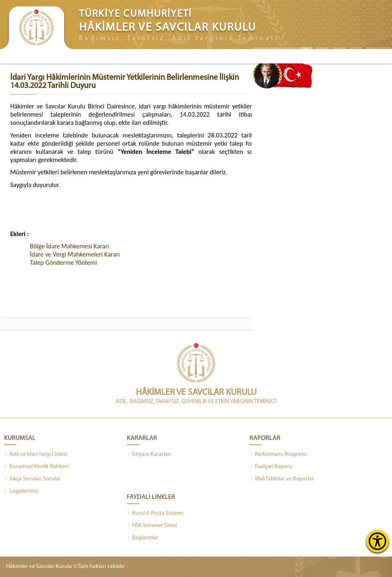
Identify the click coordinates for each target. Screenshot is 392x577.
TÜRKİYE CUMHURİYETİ (135, 14)
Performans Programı (278, 455)
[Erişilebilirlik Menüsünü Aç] (377, 541)
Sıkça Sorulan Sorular (32, 479)
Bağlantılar (143, 538)
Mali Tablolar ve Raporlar (282, 479)
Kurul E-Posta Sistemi (155, 514)
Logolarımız (21, 491)
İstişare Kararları (149, 455)
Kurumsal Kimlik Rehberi (36, 467)
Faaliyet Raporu (271, 467)
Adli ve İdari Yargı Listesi (36, 455)
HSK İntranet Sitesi (152, 526)
